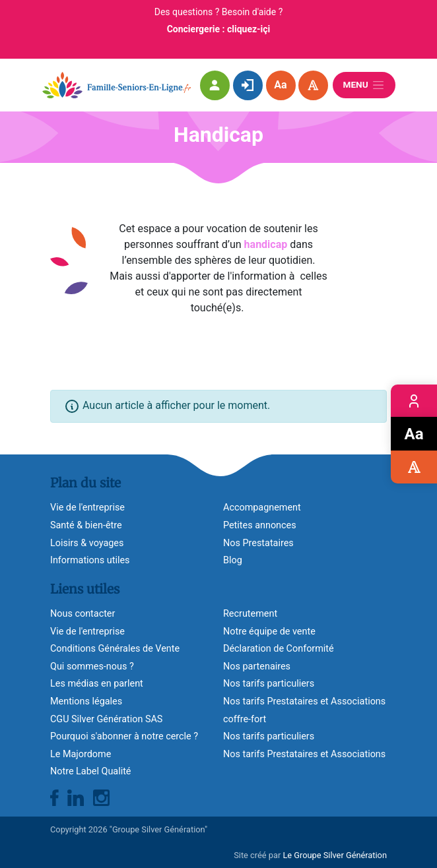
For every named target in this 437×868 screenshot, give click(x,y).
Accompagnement (262, 508)
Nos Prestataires (258, 543)
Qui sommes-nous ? (92, 666)
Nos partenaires (257, 666)
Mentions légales (86, 701)
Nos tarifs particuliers (269, 684)
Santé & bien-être (86, 525)
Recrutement (250, 614)
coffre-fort (245, 719)
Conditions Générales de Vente (115, 649)
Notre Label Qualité (90, 771)
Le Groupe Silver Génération (335, 855)
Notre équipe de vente (269, 632)
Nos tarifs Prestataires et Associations (304, 701)
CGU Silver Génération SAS (106, 719)
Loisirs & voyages (87, 543)
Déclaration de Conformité (279, 649)
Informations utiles (90, 560)
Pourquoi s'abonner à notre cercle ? (124, 736)
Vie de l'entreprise (87, 632)
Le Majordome (81, 754)
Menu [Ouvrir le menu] (364, 85)
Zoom (414, 434)
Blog (233, 560)
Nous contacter (83, 614)
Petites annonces (260, 525)
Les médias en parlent (97, 684)
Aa (280, 85)
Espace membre (414, 401)
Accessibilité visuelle (414, 467)
